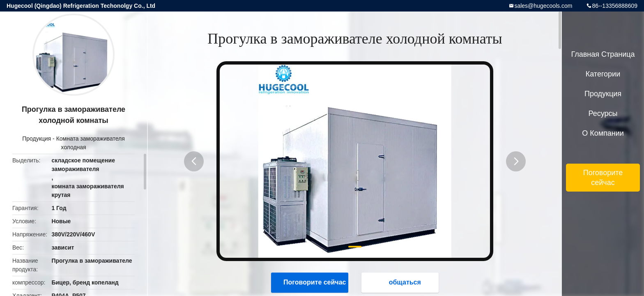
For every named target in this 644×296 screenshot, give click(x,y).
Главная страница (603, 54)
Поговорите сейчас (310, 282)
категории (603, 74)
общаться (401, 282)
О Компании (603, 133)
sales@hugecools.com (543, 6)
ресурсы (603, 113)
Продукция (37, 139)
